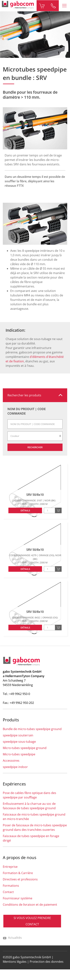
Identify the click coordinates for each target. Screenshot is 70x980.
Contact (8, 892)
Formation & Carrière (18, 873)
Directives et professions (20, 879)
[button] (64, 6)
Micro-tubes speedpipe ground (25, 748)
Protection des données (47, 962)
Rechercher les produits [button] (24, 395)
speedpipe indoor (15, 767)
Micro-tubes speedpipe (19, 754)
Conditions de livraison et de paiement (30, 905)
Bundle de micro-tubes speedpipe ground (32, 729)
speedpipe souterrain (18, 735)
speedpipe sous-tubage (19, 742)
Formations (11, 886)
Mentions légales (15, 962)
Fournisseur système (18, 898)
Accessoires (11, 761)
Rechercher (35, 447)
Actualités (12, 938)
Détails (25, 510)
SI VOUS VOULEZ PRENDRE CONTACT (32, 921)
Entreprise (10, 867)
